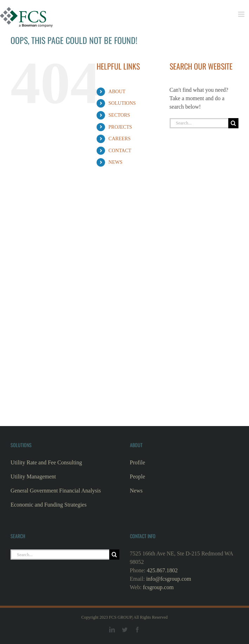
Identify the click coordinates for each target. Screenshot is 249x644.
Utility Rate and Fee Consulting (46, 462)
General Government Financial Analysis (56, 491)
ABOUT (117, 92)
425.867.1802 (162, 570)
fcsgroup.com (158, 587)
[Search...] (199, 123)
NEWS (116, 162)
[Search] (233, 123)
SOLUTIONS (122, 103)
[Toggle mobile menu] (242, 14)
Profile (138, 462)
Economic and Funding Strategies (48, 505)
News (136, 491)
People (138, 476)
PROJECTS (120, 127)
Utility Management (33, 476)
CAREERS (120, 139)
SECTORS (119, 115)
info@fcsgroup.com (169, 579)
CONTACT (120, 151)
